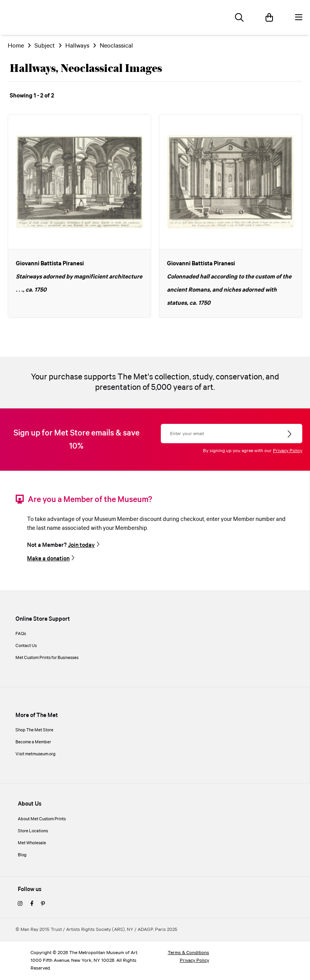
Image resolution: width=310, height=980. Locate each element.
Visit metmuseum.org (36, 754)
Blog (22, 855)
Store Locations (33, 831)
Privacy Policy (288, 451)
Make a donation (48, 559)
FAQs (21, 634)
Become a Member (33, 742)
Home (16, 46)
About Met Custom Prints (42, 819)
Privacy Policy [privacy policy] (194, 960)
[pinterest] (43, 904)
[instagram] (20, 904)
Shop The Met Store (34, 730)
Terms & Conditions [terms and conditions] (188, 953)
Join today (81, 545)
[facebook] (32, 904)
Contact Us (26, 646)
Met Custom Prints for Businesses (47, 658)
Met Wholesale (32, 843)
